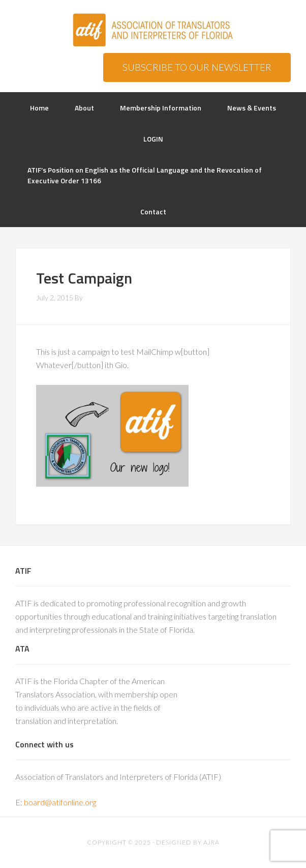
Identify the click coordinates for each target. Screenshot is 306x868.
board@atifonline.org (60, 802)
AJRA (211, 842)
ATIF (153, 31)
